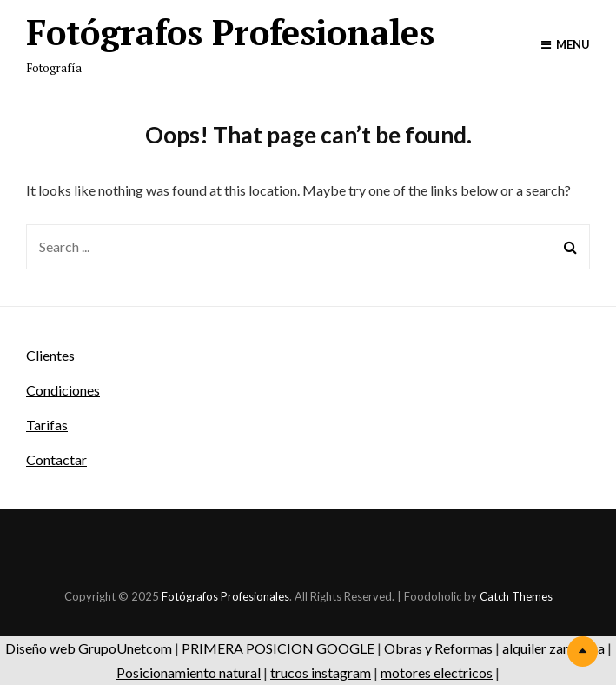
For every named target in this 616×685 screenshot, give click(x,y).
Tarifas (47, 425)
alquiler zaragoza (553, 648)
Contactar (56, 459)
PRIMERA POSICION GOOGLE (278, 648)
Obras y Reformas (438, 648)
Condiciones (63, 390)
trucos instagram (321, 672)
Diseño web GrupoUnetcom (89, 648)
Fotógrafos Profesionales (230, 32)
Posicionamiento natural (189, 672)
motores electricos (437, 672)
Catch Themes (516, 596)
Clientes (50, 355)
